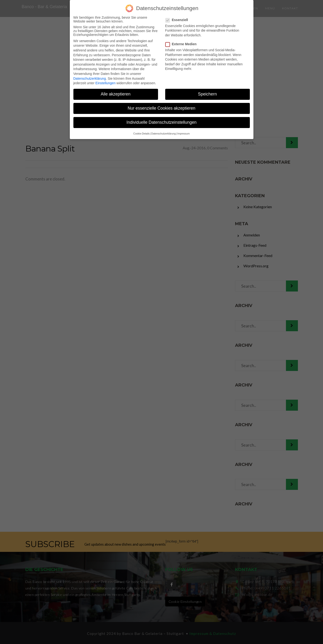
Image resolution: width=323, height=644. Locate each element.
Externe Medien (182, 42)
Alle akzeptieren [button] (116, 92)
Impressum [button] (183, 131)
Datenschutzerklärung (90, 76)
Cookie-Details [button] (142, 131)
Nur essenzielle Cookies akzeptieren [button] (161, 106)
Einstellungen (105, 81)
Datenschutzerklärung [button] (164, 131)
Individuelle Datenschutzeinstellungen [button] (161, 120)
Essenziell (178, 17)
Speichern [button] (207, 92)
